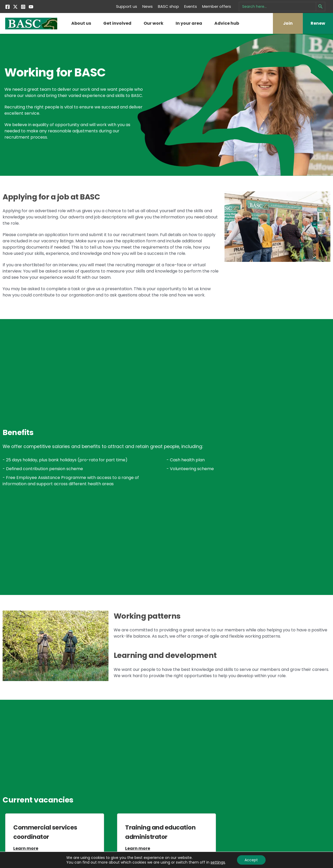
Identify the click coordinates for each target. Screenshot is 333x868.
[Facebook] (8, 7)
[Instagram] (23, 7)
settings (218, 862)
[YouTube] (31, 7)
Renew (318, 23)
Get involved (117, 23)
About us (81, 23)
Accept (251, 860)
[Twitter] (15, 7)
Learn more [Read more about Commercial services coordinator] (26, 848)
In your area (189, 23)
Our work (153, 23)
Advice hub (227, 23)
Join (288, 23)
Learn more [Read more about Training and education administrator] (138, 848)
